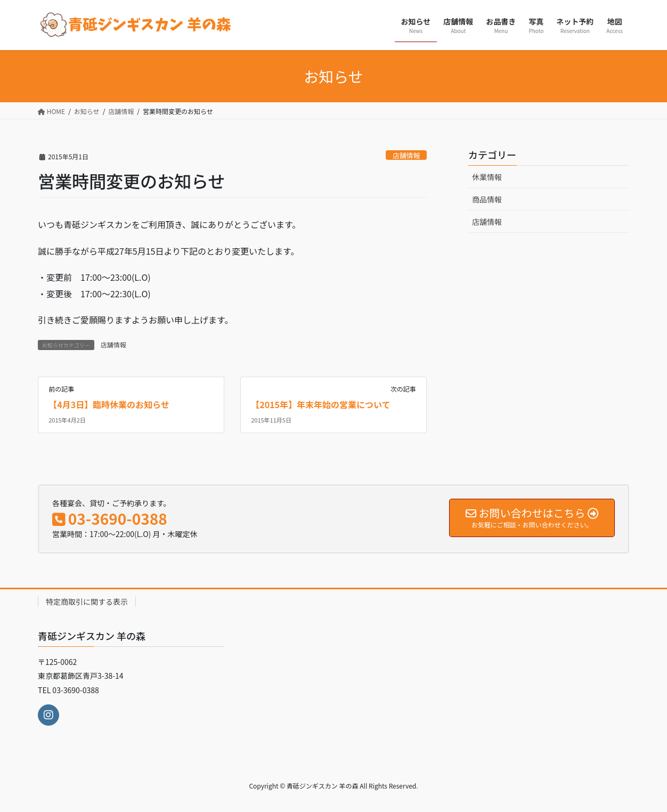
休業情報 (487, 177)
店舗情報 (406, 155)
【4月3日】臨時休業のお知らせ (109, 404)
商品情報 (487, 199)
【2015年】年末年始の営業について (320, 404)
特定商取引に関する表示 (87, 602)
